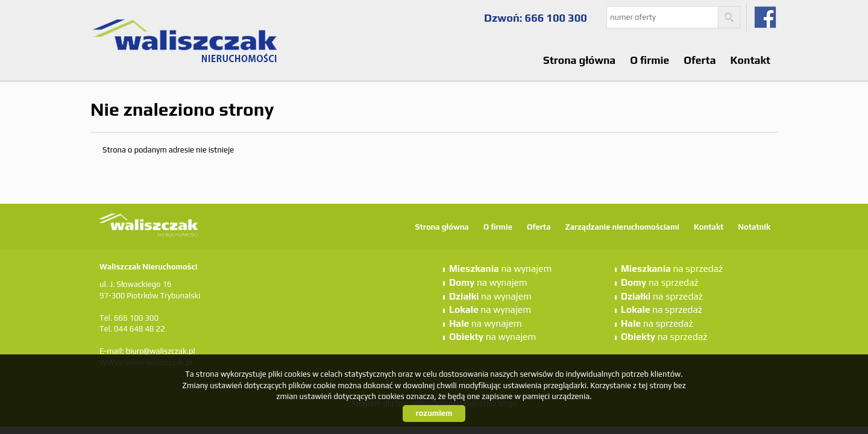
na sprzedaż (672, 268)
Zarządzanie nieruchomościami (622, 227)
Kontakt (750, 60)
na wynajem (500, 268)
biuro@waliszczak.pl (160, 351)
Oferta (700, 60)
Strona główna (579, 60)
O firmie (649, 60)
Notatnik (754, 227)
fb (765, 17)
